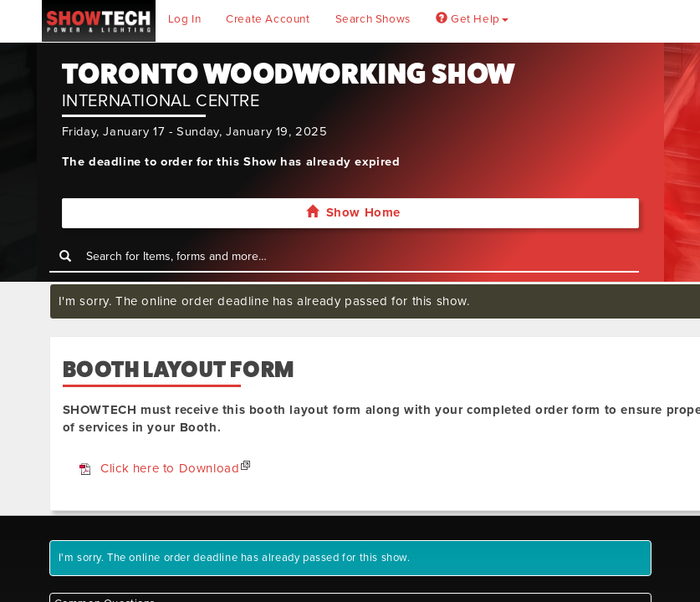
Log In (185, 19)
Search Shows (373, 19)
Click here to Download (170, 468)
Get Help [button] (472, 19)
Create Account (268, 19)
